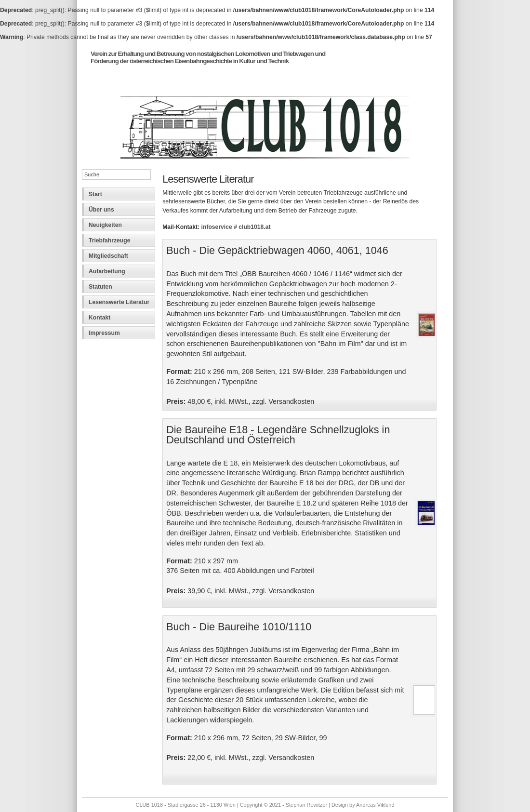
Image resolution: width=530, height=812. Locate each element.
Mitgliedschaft (108, 256)
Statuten (100, 287)
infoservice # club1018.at (236, 227)
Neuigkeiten (105, 225)
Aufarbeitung (107, 271)
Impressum (104, 333)
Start (95, 194)
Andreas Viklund (375, 805)
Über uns (101, 210)
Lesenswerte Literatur (119, 302)
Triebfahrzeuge (109, 240)
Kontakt (99, 318)
